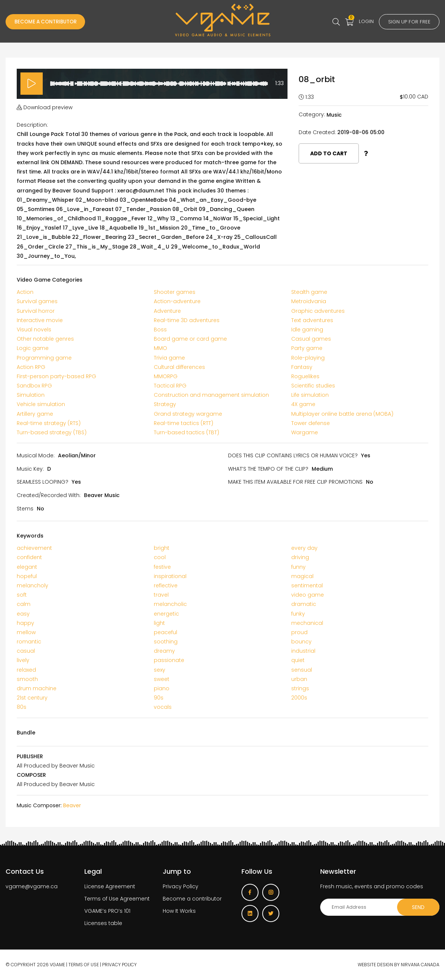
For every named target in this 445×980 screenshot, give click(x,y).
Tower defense (311, 423)
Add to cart (329, 153)
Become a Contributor (48, 22)
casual (26, 651)
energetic (166, 614)
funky (298, 614)
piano (162, 688)
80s (22, 707)
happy (25, 623)
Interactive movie (40, 320)
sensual (302, 670)
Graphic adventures (318, 311)
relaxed (26, 670)
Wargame (305, 432)
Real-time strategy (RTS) (49, 423)
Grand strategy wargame (188, 414)
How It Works (179, 911)
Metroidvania (309, 301)
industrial (303, 651)
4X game (303, 404)
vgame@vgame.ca (32, 886)
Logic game (33, 348)
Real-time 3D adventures (187, 320)
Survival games (37, 301)
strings (300, 688)
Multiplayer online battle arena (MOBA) (342, 414)
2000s (299, 698)
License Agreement (110, 886)
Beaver (72, 805)
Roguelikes (305, 376)
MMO (160, 348)
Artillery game (35, 414)
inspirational (170, 576)
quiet (298, 660)
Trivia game (169, 358)
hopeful (27, 576)
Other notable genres (45, 339)
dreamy (164, 651)
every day (304, 548)
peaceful (165, 632)
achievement (34, 548)
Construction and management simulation (211, 395)
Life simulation (310, 395)
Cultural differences (179, 367)
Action (25, 292)
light (159, 623)
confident (29, 557)
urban (299, 679)
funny (298, 567)
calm (24, 604)
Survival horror (36, 311)
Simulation (31, 395)
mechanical (307, 623)
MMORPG (166, 376)
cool (160, 557)
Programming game (44, 358)
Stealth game (309, 292)
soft (22, 595)
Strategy (165, 404)
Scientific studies (313, 386)
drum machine (37, 688)
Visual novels (34, 330)
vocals (163, 707)
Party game (307, 348)
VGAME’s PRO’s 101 (107, 911)
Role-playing (308, 358)
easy (23, 614)
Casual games (311, 339)
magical (302, 576)
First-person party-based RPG (56, 376)
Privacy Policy (181, 886)
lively (23, 660)
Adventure (167, 311)
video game (308, 595)
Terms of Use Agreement (117, 899)
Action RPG (31, 367)
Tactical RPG (170, 386)
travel (161, 595)
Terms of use (84, 965)
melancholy (33, 585)
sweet (162, 679)
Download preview (45, 107)
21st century (32, 698)
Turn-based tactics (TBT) (186, 432)
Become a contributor (192, 899)
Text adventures (312, 320)
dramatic (304, 604)
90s (159, 698)
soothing (166, 642)
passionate (169, 660)
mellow (26, 632)
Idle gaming (307, 330)
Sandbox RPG (34, 386)
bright (162, 548)
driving (300, 557)
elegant (27, 567)
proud (299, 632)
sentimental (307, 585)
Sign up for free (408, 22)
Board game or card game (190, 339)
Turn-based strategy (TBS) (52, 432)
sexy (160, 670)
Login (364, 21)
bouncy (301, 642)
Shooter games (175, 292)
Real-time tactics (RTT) (183, 423)
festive (162, 567)
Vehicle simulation (41, 404)
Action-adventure (177, 301)
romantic (29, 642)
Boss (160, 330)
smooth (27, 679)
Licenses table (103, 923)
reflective (166, 585)
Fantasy (302, 367)
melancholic (170, 604)
